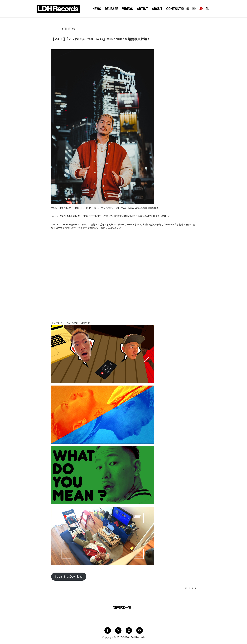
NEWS (97, 9)
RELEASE (111, 9)
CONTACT (167, 9)
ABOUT (153, 9)
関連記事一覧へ (123, 608)
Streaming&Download (69, 577)
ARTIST (139, 9)
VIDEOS (126, 9)
